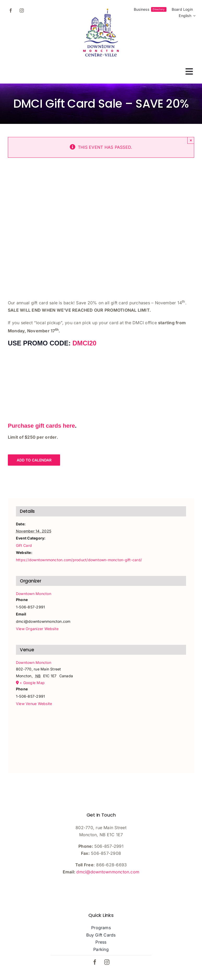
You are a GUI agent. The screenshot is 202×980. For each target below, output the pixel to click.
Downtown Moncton (34, 594)
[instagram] (22, 10)
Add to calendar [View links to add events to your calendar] (34, 460)
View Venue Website (34, 704)
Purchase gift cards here (41, 426)
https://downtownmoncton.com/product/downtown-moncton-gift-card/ (79, 560)
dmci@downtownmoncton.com (108, 872)
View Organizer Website (37, 629)
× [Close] (191, 140)
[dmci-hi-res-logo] (101, 8)
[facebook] (11, 10)
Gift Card (24, 545)
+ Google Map (32, 683)
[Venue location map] (101, 736)
